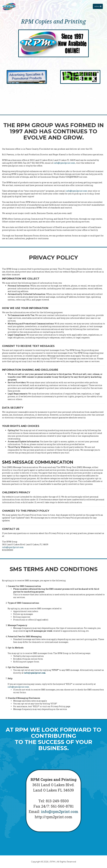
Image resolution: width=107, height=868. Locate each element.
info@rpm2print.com (64, 163)
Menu (99, 8)
